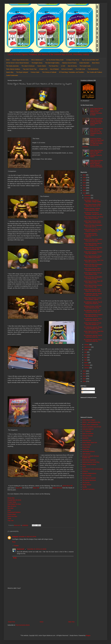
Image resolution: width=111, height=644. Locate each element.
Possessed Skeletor (14, 512)
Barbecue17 (21, 549)
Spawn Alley (10, 72)
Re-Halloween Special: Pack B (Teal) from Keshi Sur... (93, 336)
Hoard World (86, 447)
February (87, 365)
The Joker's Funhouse (28, 66)
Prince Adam (12, 514)
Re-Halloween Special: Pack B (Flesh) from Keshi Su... (93, 303)
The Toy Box (86, 483)
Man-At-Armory (72, 66)
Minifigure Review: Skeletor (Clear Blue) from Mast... (92, 209)
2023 (84, 183)
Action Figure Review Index (20, 60)
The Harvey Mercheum (89, 480)
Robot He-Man (12, 516)
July (86, 352)
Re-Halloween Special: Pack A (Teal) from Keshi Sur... (93, 340)
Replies (16, 546)
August (86, 350)
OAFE (84, 467)
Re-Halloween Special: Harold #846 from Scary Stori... (93, 294)
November (87, 198)
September (88, 347)
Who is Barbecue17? (37, 60)
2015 (84, 379)
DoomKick (85, 438)
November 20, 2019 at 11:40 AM (37, 549)
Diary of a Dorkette (88, 434)
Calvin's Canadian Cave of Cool (92, 427)
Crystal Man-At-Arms (14, 500)
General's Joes (87, 440)
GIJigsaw (15, 537)
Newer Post (11, 622)
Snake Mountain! (84, 63)
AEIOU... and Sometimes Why (91, 422)
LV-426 (63, 66)
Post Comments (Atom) (23, 625)
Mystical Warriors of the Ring (91, 462)
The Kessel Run (54, 66)
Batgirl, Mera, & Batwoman (90, 424)
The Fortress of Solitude (49, 72)
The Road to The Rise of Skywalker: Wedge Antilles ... (93, 201)
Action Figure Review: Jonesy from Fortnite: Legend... (93, 299)
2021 (84, 188)
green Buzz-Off (68, 486)
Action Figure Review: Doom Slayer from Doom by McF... (93, 222)
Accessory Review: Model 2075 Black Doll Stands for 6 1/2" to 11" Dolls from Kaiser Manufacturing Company (93, 143)
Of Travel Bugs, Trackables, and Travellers (72, 72)
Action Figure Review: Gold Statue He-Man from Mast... (93, 290)
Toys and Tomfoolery (88, 489)
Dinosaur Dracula (87, 436)
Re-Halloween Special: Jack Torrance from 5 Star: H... (92, 311)
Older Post (71, 622)
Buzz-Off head (58, 488)
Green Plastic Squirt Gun (90, 443)
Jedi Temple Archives (89, 452)
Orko (9, 510)
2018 (84, 371)
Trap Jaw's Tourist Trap (30, 69)
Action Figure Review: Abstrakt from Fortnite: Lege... (93, 286)
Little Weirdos (86, 454)
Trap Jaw (11, 520)
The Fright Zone (80, 69)
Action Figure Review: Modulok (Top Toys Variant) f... (93, 253)
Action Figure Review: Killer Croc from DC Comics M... (94, 261)
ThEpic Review (87, 485)
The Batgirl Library (37, 63)
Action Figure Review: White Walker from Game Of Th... (93, 205)
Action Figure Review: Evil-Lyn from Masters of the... (93, 274)
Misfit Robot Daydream (89, 460)
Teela (10, 518)
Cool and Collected (88, 429)
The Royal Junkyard (22, 72)
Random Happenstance (89, 473)
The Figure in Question (89, 478)
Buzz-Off (19, 488)
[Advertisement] (41, 605)
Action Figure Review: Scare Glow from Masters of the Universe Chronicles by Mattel (97, 112)
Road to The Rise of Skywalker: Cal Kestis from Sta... (93, 278)
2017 (84, 374)
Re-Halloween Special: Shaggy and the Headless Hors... (93, 328)
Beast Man (11, 498)
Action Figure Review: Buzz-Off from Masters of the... (93, 282)
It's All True (86, 449)
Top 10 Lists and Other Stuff (90, 60)
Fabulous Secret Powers (69, 63)
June (86, 355)
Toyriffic (85, 487)
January (87, 368)
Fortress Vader (35, 72)
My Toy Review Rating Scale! (55, 60)
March (86, 363)
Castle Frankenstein (12, 75)
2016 (84, 376)
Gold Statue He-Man (14, 504)
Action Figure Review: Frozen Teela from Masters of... (93, 324)
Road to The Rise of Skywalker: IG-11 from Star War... (93, 265)
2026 (84, 175)
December (87, 195)
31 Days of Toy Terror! (73, 60)
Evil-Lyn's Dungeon (67, 69)
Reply (14, 542)
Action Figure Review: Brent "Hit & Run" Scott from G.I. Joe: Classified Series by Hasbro (97, 132)
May (86, 357)
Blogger (88, 635)
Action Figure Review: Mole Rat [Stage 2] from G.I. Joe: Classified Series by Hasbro (97, 153)
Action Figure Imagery (89, 420)
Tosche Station (42, 66)
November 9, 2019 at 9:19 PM (27, 537)
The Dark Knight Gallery (52, 63)
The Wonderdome (93, 69)
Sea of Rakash (54, 69)
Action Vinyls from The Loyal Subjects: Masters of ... (92, 230)
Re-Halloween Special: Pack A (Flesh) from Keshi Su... (93, 320)
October (87, 345)
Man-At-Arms (12, 506)
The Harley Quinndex (12, 66)
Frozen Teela (12, 502)
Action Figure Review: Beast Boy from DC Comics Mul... (94, 332)
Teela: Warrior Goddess (13, 69)
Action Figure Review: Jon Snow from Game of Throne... (94, 218)
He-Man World (87, 445)
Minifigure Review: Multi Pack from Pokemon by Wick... (93, 307)
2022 (84, 185)
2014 (84, 381)
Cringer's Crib (43, 69)
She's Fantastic (87, 476)
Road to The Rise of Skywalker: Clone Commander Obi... (93, 248)
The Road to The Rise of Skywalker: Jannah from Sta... (93, 213)
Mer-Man (11, 508)
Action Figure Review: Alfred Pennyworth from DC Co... (92, 269)
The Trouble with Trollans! (94, 72)
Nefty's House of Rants (89, 464)
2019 (84, 193)
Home (8, 60)
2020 (84, 190)
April (86, 360)
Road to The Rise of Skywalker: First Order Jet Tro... (93, 226)
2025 (84, 178)
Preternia (85, 471)
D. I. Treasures (87, 431)
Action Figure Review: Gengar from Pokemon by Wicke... (93, 257)
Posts (84, 389)
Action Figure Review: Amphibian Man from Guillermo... (91, 235)
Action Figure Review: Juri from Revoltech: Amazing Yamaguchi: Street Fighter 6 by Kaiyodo (97, 122)
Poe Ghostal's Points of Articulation (93, 469)
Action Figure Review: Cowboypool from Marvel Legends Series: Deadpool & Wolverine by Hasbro (97, 164)
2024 (84, 180)
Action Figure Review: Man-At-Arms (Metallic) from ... (93, 244)
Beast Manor (96, 63)
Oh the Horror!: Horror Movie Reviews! (18, 63)
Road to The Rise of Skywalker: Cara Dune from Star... (93, 240)
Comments (86, 392)
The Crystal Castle (85, 66)
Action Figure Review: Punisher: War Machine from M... (93, 315)
